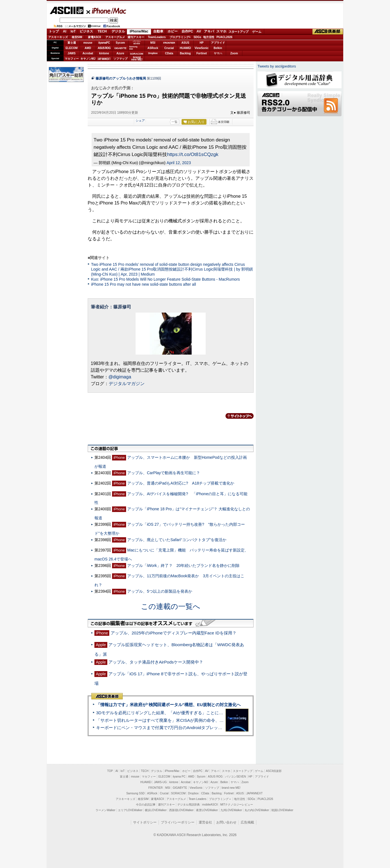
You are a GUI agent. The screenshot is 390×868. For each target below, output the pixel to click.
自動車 (158, 31)
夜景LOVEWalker (207, 810)
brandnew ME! (137, 59)
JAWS (71, 53)
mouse (88, 43)
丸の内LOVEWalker (257, 810)
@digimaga (120, 377)
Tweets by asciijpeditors (277, 66)
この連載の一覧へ (171, 606)
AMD (88, 48)
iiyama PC (179, 777)
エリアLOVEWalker (130, 810)
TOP (110, 771)
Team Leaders (197, 799)
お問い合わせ (226, 822)
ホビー (173, 31)
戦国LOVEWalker (282, 810)
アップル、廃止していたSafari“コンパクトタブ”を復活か (177, 540)
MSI (153, 43)
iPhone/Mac (106, 11)
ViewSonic (202, 48)
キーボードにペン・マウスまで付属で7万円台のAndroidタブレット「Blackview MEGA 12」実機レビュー (195, 728)
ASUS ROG (104, 48)
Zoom (234, 53)
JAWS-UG (160, 782)
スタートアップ (238, 32)
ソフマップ (120, 59)
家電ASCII (95, 37)
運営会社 (205, 822)
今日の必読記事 (146, 805)
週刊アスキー (136, 37)
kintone (104, 53)
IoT (73, 31)
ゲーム (257, 32)
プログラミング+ (180, 37)
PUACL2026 (225, 37)
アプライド (218, 43)
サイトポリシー (145, 822)
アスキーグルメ (115, 37)
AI (65, 31)
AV (199, 31)
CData (169, 53)
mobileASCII (210, 805)
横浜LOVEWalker (156, 810)
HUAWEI (185, 48)
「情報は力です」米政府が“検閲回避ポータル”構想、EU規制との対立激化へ (168, 705)
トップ (54, 31)
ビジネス (86, 31)
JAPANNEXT (104, 59)
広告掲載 (247, 822)
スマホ (221, 31)
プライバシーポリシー (178, 822)
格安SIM (77, 37)
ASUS (185, 43)
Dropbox (153, 53)
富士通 (72, 43)
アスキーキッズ (58, 37)
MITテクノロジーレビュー (237, 805)
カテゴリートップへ (236, 416)
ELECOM (72, 48)
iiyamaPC (104, 43)
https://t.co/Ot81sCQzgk (193, 154)
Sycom (120, 43)
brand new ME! (231, 788)
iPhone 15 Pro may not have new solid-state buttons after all (143, 284)
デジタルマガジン (127, 384)
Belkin (218, 48)
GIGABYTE (120, 48)
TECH (102, 31)
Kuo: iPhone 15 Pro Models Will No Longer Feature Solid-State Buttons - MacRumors (165, 279)
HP (202, 43)
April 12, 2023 (179, 163)
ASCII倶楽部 (328, 32)
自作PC (187, 31)
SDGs (197, 37)
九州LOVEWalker (231, 810)
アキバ (209, 31)
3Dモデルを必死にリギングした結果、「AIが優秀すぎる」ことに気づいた (166, 713)
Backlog (185, 53)
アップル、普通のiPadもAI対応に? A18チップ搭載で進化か (181, 483)
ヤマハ (218, 53)
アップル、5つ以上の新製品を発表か (160, 591)
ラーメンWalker (105, 810)
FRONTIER (169, 43)
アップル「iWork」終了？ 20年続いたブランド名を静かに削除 (183, 566)
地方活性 (209, 37)
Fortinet (202, 53)
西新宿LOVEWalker (181, 810)
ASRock (153, 48)
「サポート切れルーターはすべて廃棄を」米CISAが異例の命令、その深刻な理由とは (177, 720)
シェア (140, 120)
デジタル (118, 31)
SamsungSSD (133, 48)
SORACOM (178, 793)
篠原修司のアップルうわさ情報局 (121, 78)
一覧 (175, 122)
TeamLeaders (157, 37)
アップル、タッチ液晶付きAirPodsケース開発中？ (156, 662)
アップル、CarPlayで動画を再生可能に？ (164, 473)
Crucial (169, 48)
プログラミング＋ (220, 799)
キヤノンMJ (88, 59)
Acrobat (88, 53)
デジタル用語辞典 (189, 805)
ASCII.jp (67, 10)
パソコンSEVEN (137, 42)
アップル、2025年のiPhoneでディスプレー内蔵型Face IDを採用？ (174, 633)
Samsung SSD (136, 793)
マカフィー (72, 59)
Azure (120, 53)
